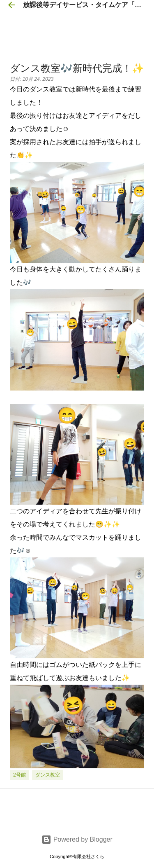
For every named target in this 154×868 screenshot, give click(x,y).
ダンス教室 (48, 775)
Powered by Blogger (77, 839)
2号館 (20, 775)
